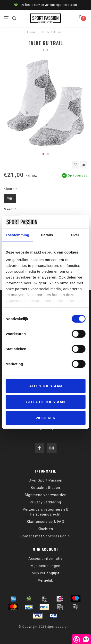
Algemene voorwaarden (45, 495)
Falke (46, 50)
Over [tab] (75, 235)
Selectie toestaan (45, 402)
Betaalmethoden (45, 488)
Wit (10, 199)
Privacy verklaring (45, 502)
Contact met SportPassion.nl (46, 536)
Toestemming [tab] (17, 235)
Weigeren (46, 418)
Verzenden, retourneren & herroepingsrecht (46, 512)
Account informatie (45, 559)
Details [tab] (47, 235)
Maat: (10, 209)
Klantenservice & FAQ (46, 522)
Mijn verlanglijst (46, 573)
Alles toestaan (45, 386)
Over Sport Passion (45, 480)
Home (32, 32)
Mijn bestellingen (45, 566)
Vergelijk (45, 580)
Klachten (45, 529)
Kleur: (10, 189)
